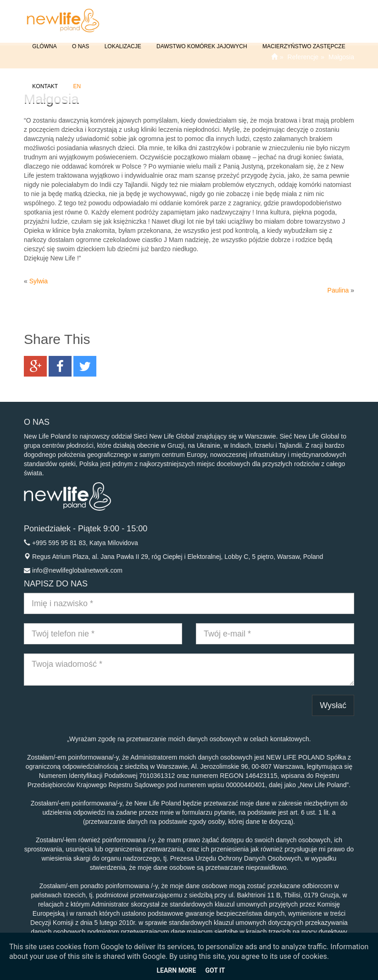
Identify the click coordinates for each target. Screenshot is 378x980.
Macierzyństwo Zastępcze (303, 40)
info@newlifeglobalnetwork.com (77, 570)
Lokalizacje (122, 40)
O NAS (80, 40)
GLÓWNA (44, 40)
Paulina (338, 290)
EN (76, 80)
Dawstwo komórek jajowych (201, 40)
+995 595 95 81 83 (59, 543)
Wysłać (333, 705)
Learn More (176, 970)
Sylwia (39, 281)
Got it (215, 970)
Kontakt (44, 80)
